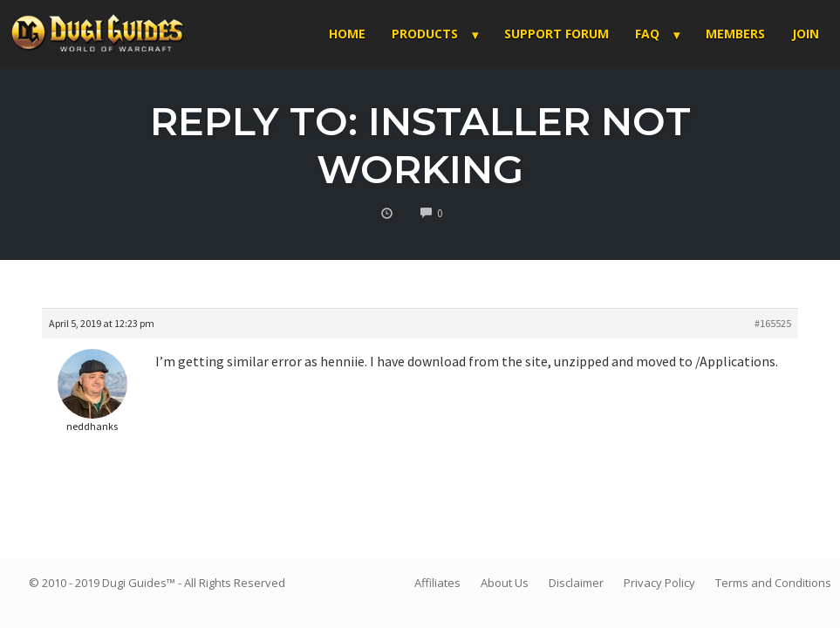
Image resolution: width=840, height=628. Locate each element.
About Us (505, 583)
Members (735, 34)
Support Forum (557, 34)
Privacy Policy (659, 583)
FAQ (647, 34)
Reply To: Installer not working (420, 145)
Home (347, 34)
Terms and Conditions (773, 583)
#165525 (773, 323)
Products (425, 34)
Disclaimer (576, 583)
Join (806, 34)
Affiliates (437, 583)
